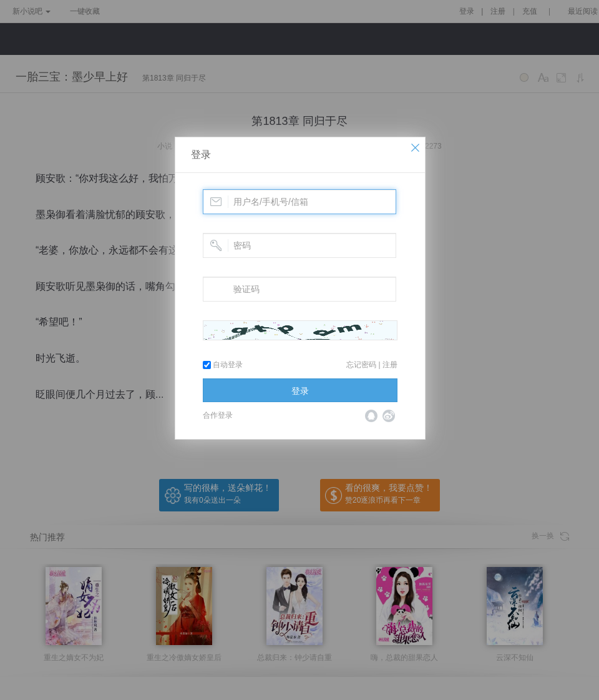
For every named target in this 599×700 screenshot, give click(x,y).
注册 (390, 365)
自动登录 (223, 365)
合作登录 (218, 415)
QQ (371, 416)
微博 (389, 416)
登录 (201, 155)
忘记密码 (361, 365)
